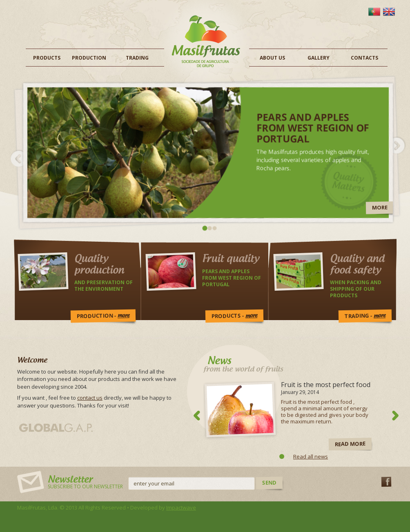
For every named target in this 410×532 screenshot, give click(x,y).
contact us (90, 398)
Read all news (311, 456)
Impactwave (181, 508)
